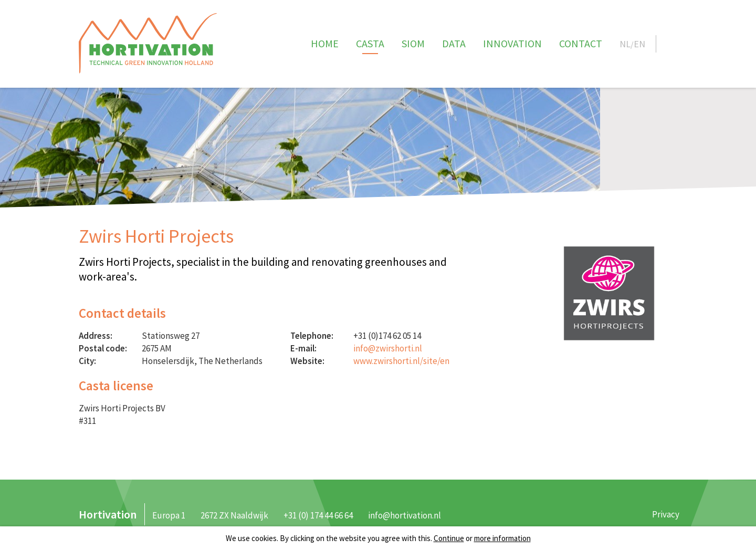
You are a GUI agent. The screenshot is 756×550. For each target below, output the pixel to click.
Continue (449, 538)
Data (454, 43)
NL (625, 44)
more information (502, 538)
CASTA (370, 43)
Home (325, 43)
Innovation (512, 43)
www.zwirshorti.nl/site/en (401, 361)
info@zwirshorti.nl (388, 348)
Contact (581, 43)
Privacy (666, 514)
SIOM (413, 43)
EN (639, 44)
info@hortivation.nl (405, 515)
